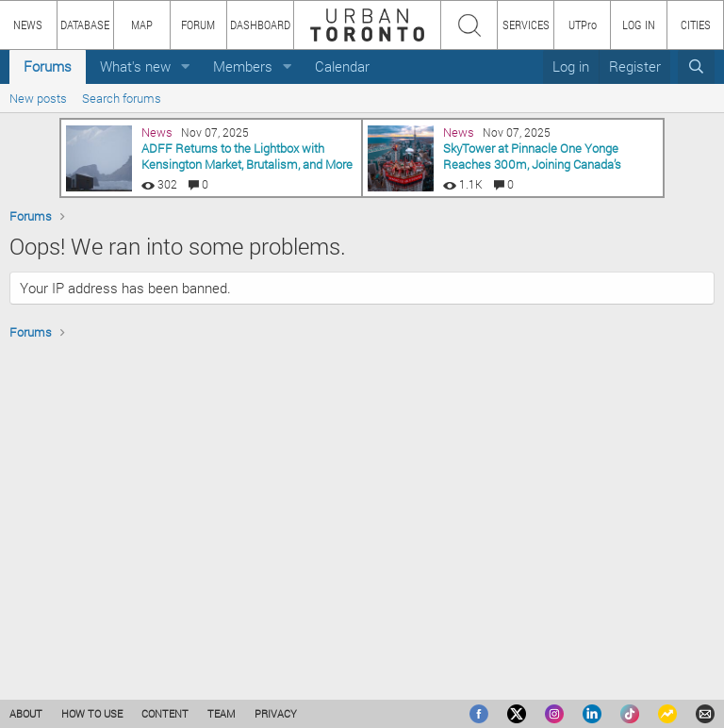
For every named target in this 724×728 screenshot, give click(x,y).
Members (243, 66)
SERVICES (526, 25)
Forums (48, 66)
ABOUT (26, 713)
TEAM (222, 713)
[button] (186, 66)
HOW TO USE (92, 713)
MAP (142, 25)
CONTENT (165, 713)
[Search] (696, 66)
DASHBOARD (260, 25)
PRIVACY (276, 713)
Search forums (122, 98)
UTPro (583, 25)
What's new (135, 66)
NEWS (28, 25)
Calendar (342, 66)
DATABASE (85, 25)
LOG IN (639, 25)
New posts (38, 98)
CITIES (696, 25)
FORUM (198, 25)
